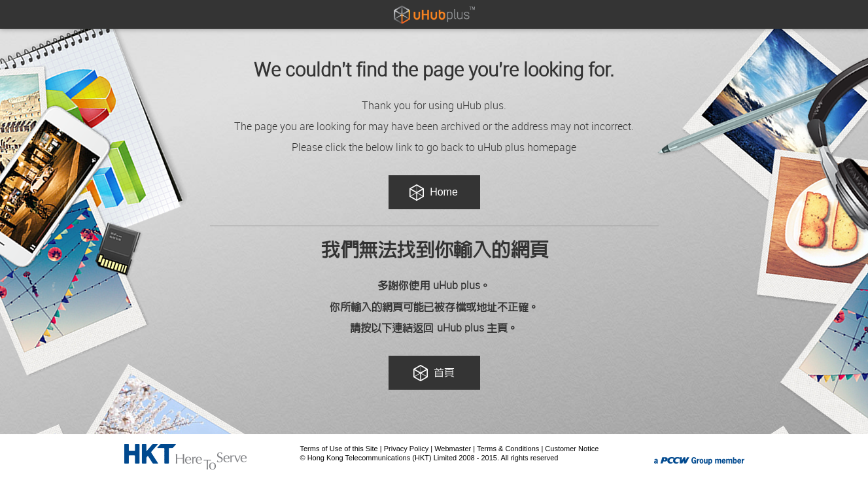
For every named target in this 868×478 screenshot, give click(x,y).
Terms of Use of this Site (339, 449)
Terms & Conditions (508, 449)
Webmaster (453, 449)
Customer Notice (572, 449)
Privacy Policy (406, 449)
